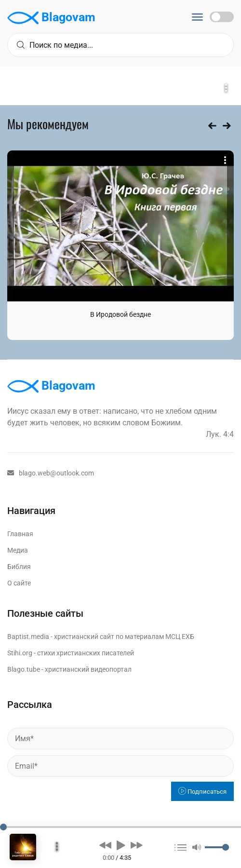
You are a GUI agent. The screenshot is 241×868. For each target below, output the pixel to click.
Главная (20, 534)
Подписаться (202, 792)
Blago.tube (24, 669)
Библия (19, 567)
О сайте (19, 583)
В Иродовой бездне (120, 314)
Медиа (18, 550)
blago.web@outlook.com (51, 473)
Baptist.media (28, 637)
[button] (105, 845)
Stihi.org (20, 653)
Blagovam (51, 18)
